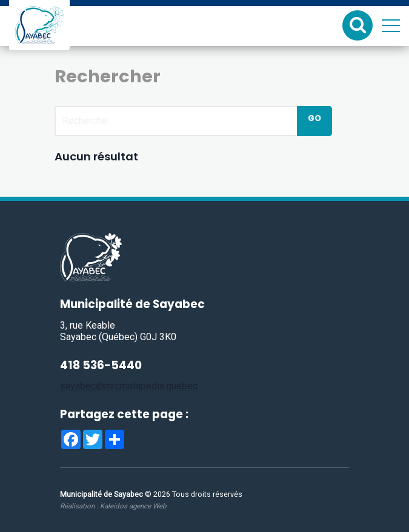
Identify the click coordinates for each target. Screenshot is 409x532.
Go (314, 118)
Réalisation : (113, 506)
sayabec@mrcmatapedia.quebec (129, 386)
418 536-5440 (101, 365)
